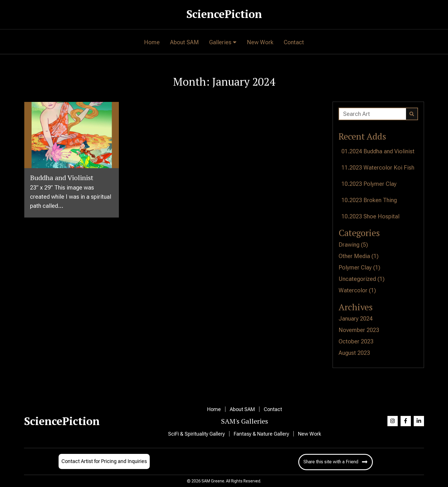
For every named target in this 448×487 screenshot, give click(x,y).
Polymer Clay (380, 184)
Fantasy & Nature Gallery (261, 434)
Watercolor (353, 290)
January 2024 (356, 319)
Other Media (354, 256)
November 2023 (359, 330)
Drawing (349, 245)
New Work (310, 434)
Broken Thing (380, 200)
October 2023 (356, 341)
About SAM (242, 409)
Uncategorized (357, 279)
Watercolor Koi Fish (389, 168)
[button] (393, 421)
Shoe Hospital (381, 216)
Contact (273, 409)
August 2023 (354, 353)
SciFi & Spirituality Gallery (196, 434)
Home (214, 409)
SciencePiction (224, 14)
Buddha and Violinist (389, 151)
